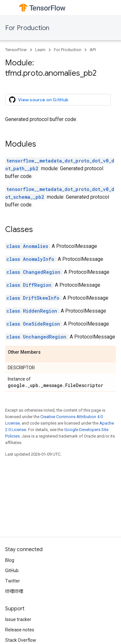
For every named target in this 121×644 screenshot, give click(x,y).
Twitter (13, 581)
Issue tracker (18, 619)
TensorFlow (16, 50)
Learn (40, 50)
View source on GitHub (39, 100)
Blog (10, 560)
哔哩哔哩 (14, 591)
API (93, 50)
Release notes (20, 630)
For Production (27, 28)
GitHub (12, 571)
